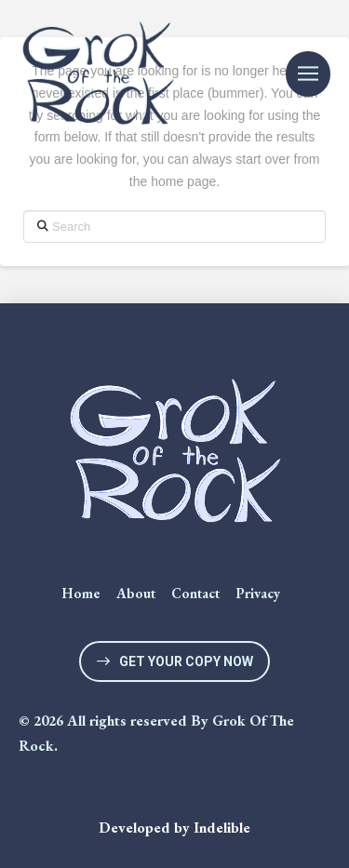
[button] (308, 74)
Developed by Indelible (174, 828)
